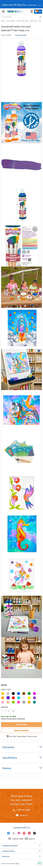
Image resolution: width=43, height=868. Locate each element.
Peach (8, 702)
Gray (24, 702)
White (24, 698)
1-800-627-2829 (23, 810)
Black (13, 694)
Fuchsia (19, 702)
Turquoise (19, 698)
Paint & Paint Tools (22, 21)
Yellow (29, 698)
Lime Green (13, 702)
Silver (8, 694)
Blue (19, 694)
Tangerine (29, 702)
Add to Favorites (21, 731)
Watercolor (34, 21)
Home (3, 21)
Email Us (24, 815)
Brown (24, 694)
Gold (3, 694)
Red (13, 698)
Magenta (34, 694)
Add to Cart (21, 725)
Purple (8, 698)
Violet (35, 698)
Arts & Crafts (11, 21)
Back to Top (40, 864)
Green (29, 694)
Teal (34, 702)
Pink (3, 702)
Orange (3, 698)
